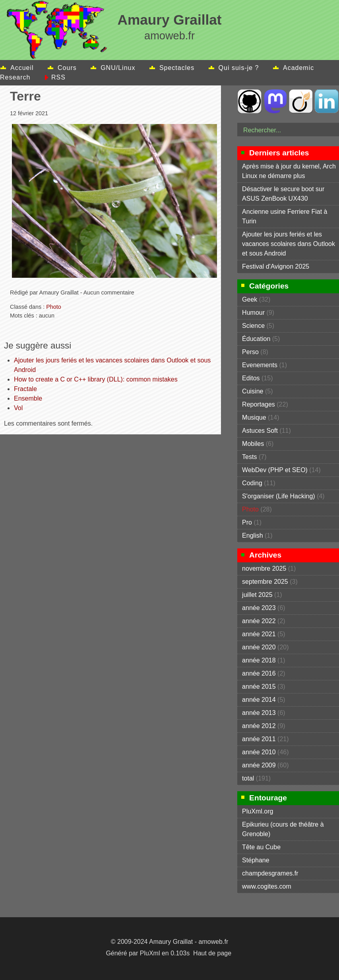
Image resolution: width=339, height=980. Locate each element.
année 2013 (259, 713)
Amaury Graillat (169, 20)
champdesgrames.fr (270, 873)
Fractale (25, 389)
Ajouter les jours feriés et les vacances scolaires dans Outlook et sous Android (289, 244)
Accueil (22, 68)
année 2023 (259, 608)
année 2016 (259, 673)
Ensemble (28, 398)
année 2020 (259, 647)
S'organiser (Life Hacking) (279, 496)
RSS (58, 77)
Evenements (260, 365)
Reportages (259, 404)
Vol (18, 408)
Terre (25, 96)
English (252, 536)
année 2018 (259, 660)
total (249, 778)
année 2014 (259, 700)
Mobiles (253, 444)
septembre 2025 (265, 582)
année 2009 (259, 765)
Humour (253, 313)
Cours (67, 68)
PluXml (150, 953)
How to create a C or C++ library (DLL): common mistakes (96, 379)
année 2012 (259, 726)
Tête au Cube (261, 847)
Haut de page (212, 953)
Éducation (256, 339)
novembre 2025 (264, 568)
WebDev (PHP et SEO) (275, 470)
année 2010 (259, 752)
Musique (254, 417)
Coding (252, 483)
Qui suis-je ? (239, 68)
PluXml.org (258, 811)
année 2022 (259, 621)
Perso (250, 352)
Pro (247, 522)
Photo (54, 307)
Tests (249, 457)
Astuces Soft (260, 431)
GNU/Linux (118, 68)
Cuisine (253, 391)
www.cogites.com (267, 886)
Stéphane (256, 860)
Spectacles (177, 68)
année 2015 (259, 687)
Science (253, 326)
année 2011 (259, 739)
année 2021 (259, 634)
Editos (251, 378)
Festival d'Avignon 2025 (276, 266)
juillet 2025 (257, 595)
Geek (250, 299)
